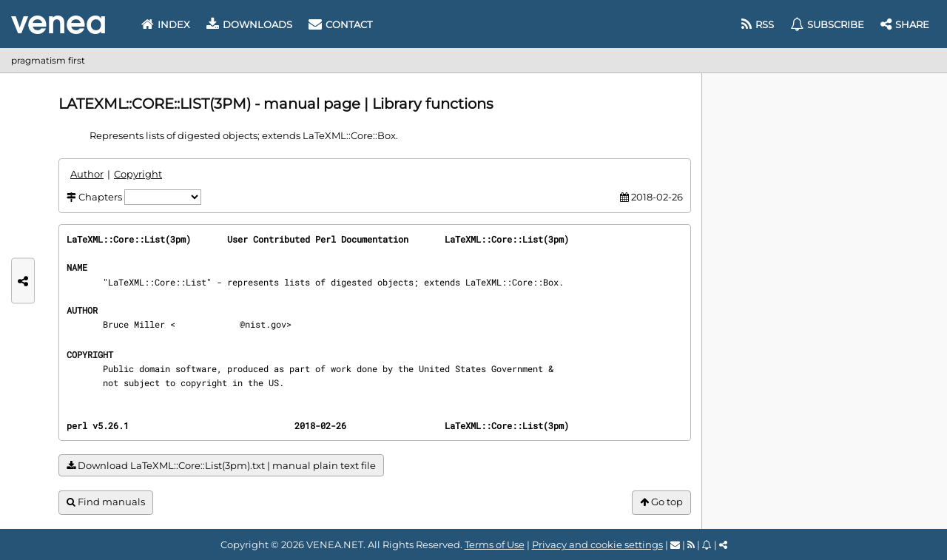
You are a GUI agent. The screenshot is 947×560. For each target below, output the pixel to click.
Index (166, 24)
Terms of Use (495, 544)
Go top (661, 502)
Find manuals (106, 502)
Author (87, 174)
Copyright (138, 174)
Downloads (249, 24)
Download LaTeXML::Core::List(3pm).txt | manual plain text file (221, 466)
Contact (340, 24)
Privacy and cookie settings (597, 544)
